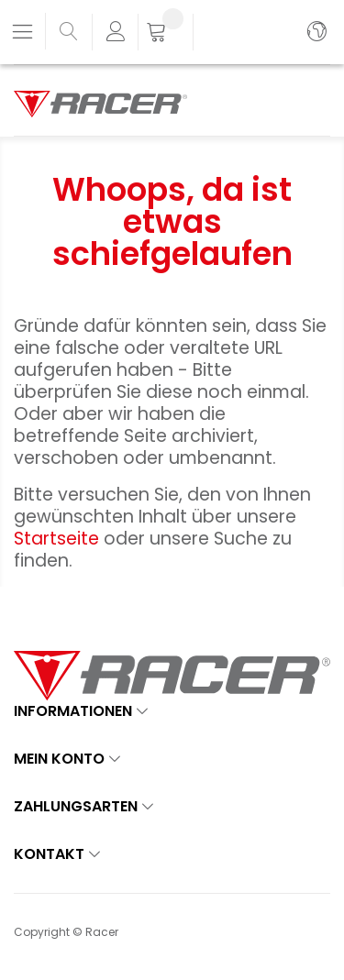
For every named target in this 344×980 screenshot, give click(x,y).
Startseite (59, 539)
